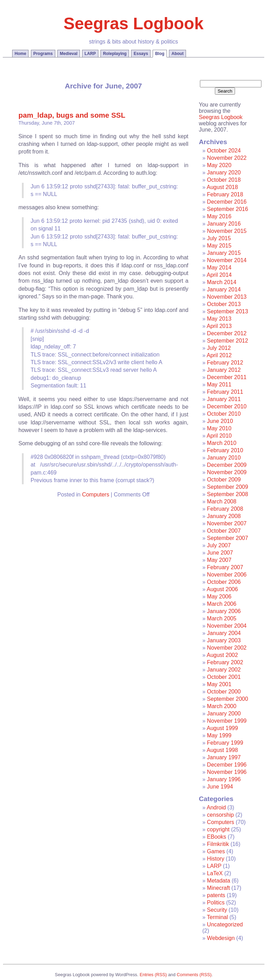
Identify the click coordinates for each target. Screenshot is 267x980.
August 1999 (222, 728)
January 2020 (224, 173)
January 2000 (224, 714)
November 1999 (227, 721)
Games (216, 851)
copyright (218, 829)
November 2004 (227, 626)
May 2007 (219, 560)
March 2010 (222, 443)
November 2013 (227, 297)
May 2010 (219, 428)
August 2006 (222, 589)
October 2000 (224, 692)
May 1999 (219, 735)
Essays (141, 54)
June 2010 (220, 421)
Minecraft (218, 888)
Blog (160, 54)
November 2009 (227, 472)
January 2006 (224, 611)
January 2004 (224, 633)
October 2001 (224, 677)
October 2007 (224, 531)
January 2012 (224, 370)
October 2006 (224, 582)
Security (217, 910)
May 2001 (219, 684)
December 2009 (227, 465)
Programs (43, 54)
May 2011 (219, 385)
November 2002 (227, 648)
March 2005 (222, 618)
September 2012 (227, 341)
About (177, 54)
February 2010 (225, 450)
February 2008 (225, 509)
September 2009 (227, 487)
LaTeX (215, 873)
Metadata (219, 881)
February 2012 (225, 363)
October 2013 (224, 304)
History (216, 859)
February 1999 (225, 743)
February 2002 (225, 662)
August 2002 (222, 655)
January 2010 (224, 458)
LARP (90, 54)
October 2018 (224, 180)
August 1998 (222, 750)
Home (20, 54)
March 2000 (222, 706)
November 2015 (227, 231)
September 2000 (227, 699)
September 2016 (227, 209)
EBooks (216, 837)
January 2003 (224, 640)
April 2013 (219, 326)
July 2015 (219, 238)
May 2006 (219, 597)
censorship (220, 815)
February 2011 (225, 392)
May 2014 (219, 268)
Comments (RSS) (194, 975)
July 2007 (219, 545)
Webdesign (221, 938)
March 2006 (222, 604)
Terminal (217, 917)
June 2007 (220, 553)
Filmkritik (218, 844)
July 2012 (219, 348)
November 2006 (227, 575)
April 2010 (219, 436)
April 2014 (219, 275)
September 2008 (227, 494)
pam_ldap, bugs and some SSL (72, 115)
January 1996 (224, 779)
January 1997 (224, 757)
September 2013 (227, 311)
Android (216, 807)
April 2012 (219, 355)
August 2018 (222, 187)
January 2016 (224, 224)
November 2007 (227, 523)
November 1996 (227, 772)
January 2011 (224, 399)
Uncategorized (225, 924)
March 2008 (222, 501)
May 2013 (219, 319)
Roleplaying (115, 54)
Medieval (69, 54)
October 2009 (224, 480)
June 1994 (220, 787)
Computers (96, 495)
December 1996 (227, 765)
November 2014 (227, 260)
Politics (216, 903)
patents (216, 895)
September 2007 (227, 538)
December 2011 (227, 377)
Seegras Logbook (134, 23)
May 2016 (219, 216)
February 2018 (225, 194)
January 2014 (224, 289)
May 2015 (219, 246)
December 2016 (227, 202)
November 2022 (227, 158)
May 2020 (219, 165)
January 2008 (224, 516)
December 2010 (227, 406)
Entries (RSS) (153, 975)
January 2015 (224, 253)
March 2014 (222, 282)
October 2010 (224, 414)
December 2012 (227, 333)
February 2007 (225, 567)
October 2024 (224, 151)
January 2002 (224, 670)
